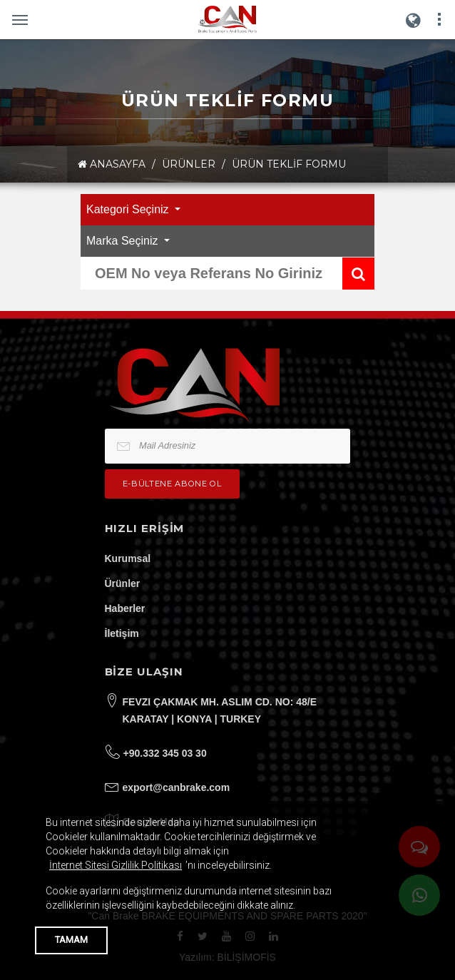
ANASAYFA (112, 164)
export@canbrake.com (177, 787)
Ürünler (123, 583)
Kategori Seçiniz (129, 209)
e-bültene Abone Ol (172, 484)
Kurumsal (128, 558)
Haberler (125, 608)
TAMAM (71, 940)
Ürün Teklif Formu (289, 164)
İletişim (122, 633)
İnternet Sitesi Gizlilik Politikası (116, 865)
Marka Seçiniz (124, 241)
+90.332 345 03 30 (165, 753)
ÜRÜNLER (189, 164)
